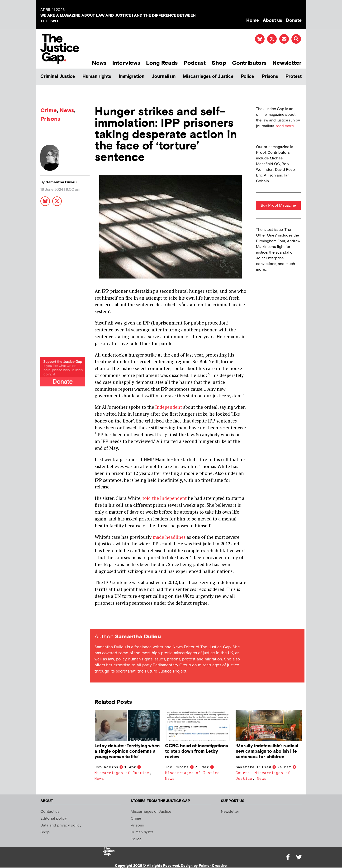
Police (247, 77)
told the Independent (165, 498)
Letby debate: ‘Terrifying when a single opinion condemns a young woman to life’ (127, 751)
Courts (243, 773)
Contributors (249, 63)
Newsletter (287, 63)
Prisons (270, 77)
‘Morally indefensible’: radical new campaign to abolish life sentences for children (267, 751)
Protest (294, 77)
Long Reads (162, 63)
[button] (296, 39)
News (99, 63)
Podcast (195, 63)
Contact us (50, 812)
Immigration (132, 77)
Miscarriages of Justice (208, 77)
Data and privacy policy (61, 825)
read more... (286, 126)
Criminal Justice (58, 77)
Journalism (164, 77)
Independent (169, 407)
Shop (219, 63)
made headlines (169, 537)
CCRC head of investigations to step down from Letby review (197, 751)
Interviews (126, 63)
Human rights (97, 77)
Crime (49, 110)
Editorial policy (54, 819)
